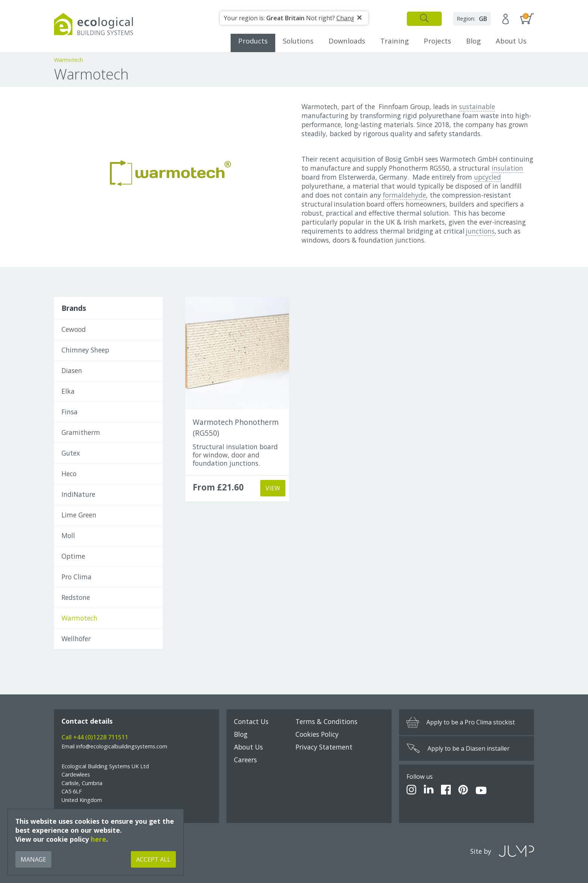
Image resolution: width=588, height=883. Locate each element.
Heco (69, 474)
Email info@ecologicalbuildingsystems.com (114, 746)
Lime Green (79, 515)
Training (394, 41)
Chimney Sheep (85, 350)
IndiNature (78, 494)
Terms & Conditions (326, 721)
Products (253, 41)
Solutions (298, 41)
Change (347, 18)
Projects (437, 41)
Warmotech (79, 618)
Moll (68, 535)
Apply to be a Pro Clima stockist (461, 722)
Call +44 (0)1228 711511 (95, 737)
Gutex (71, 453)
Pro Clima (76, 577)
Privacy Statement (324, 747)
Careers (245, 760)
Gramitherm (81, 432)
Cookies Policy (317, 734)
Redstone (76, 597)
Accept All (153, 859)
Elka (68, 391)
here (98, 839)
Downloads (347, 41)
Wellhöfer (76, 639)
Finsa (70, 412)
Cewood (74, 329)
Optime (73, 556)
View (273, 488)
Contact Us (251, 721)
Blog (473, 41)
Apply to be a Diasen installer (458, 748)
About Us (511, 41)
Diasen (72, 370)
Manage (33, 859)
